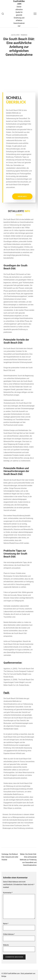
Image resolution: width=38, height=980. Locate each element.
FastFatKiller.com (19, 2)
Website (6, 945)
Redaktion (24, 35)
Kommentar (8, 893)
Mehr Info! (22, 196)
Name (6, 924)
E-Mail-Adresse (9, 934)
